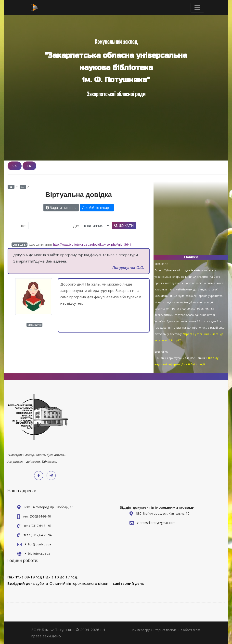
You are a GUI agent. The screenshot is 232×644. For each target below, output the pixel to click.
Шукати (124, 225)
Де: (76, 226)
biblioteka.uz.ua (39, 554)
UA (15, 166)
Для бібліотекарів (97, 208)
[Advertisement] (191, 220)
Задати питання (61, 208)
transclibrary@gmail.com (158, 523)
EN (29, 166)
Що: (23, 226)
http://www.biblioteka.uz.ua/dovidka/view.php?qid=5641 (92, 245)
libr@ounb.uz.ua (40, 544)
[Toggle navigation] (197, 8)
